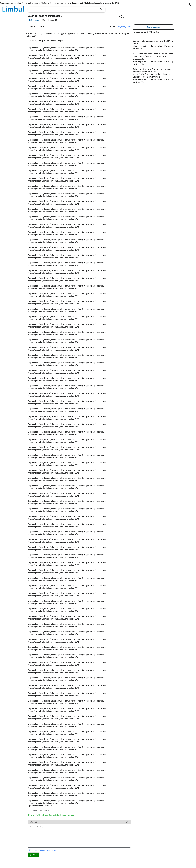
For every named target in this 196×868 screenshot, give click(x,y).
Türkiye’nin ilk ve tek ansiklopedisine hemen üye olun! (52, 815)
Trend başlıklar (154, 27)
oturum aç (51, 850)
